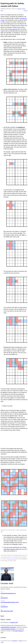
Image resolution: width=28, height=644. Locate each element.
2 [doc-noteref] (14, 423)
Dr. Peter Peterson (18, 631)
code (20, 641)
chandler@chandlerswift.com (8, 593)
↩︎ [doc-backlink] (22, 544)
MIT (2, 642)
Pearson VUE (14, 622)
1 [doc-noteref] (23, 390)
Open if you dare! (8, 406)
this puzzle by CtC (15, 29)
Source (25, 11)
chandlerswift (4, 598)
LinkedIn (8, 619)
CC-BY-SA (15, 641)
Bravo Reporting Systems (9, 629)
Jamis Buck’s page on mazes (11, 549)
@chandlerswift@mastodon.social (10, 602)
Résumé (3, 619)
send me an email (12, 559)
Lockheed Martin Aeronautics (8, 627)
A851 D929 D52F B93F (7, 611)
